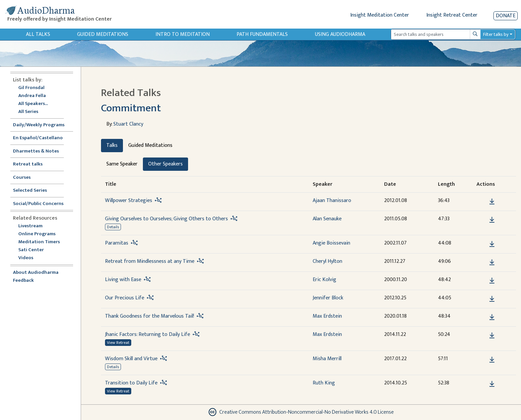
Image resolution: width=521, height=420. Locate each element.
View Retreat (118, 343)
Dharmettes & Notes (36, 151)
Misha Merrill (327, 359)
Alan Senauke (327, 219)
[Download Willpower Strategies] (492, 202)
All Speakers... (33, 104)
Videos (29, 258)
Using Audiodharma (340, 34)
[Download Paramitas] (492, 244)
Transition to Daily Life (131, 383)
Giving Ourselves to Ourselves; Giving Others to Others (166, 219)
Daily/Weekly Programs (42, 125)
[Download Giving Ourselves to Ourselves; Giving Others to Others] (492, 220)
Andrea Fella (32, 96)
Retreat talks (28, 164)
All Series (28, 112)
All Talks (38, 34)
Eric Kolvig (324, 280)
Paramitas (117, 243)
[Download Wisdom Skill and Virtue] (492, 360)
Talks (112, 145)
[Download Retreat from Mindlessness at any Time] (492, 262)
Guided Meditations (103, 34)
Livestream (30, 226)
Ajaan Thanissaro (332, 201)
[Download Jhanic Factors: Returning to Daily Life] (492, 336)
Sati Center (31, 250)
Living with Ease (123, 280)
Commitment (131, 108)
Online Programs (37, 234)
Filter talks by (496, 34)
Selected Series (34, 191)
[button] (482, 201)
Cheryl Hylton (327, 261)
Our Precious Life (125, 298)
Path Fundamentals (262, 34)
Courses (22, 178)
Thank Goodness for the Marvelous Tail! (150, 316)
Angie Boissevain (331, 243)
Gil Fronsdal (31, 88)
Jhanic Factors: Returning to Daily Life (148, 334)
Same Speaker (122, 164)
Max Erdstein (327, 316)
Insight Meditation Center (380, 15)
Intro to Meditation (183, 34)
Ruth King (324, 383)
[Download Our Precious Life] (492, 299)
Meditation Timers (39, 242)
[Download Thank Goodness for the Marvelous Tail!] (492, 317)
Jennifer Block (328, 298)
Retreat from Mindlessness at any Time (150, 261)
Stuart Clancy (128, 124)
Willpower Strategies (129, 201)
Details (113, 227)
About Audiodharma (36, 273)
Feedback (23, 281)
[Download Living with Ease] (492, 281)
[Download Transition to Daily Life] (492, 384)
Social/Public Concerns (38, 204)
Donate (506, 16)
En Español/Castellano (38, 138)
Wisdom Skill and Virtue (131, 359)
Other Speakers (165, 164)
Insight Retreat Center (452, 15)
